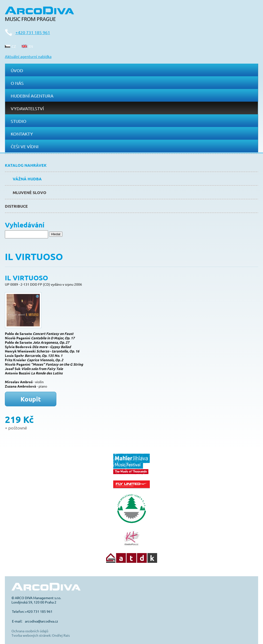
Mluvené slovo (30, 192)
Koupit (31, 399)
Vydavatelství (27, 108)
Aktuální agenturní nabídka (28, 56)
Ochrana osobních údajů (30, 631)
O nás (17, 83)
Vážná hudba (27, 179)
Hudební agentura (32, 96)
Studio (19, 121)
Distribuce (16, 206)
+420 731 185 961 (33, 32)
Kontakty (22, 134)
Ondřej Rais (61, 635)
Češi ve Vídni (25, 146)
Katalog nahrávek (26, 165)
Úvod (17, 70)
